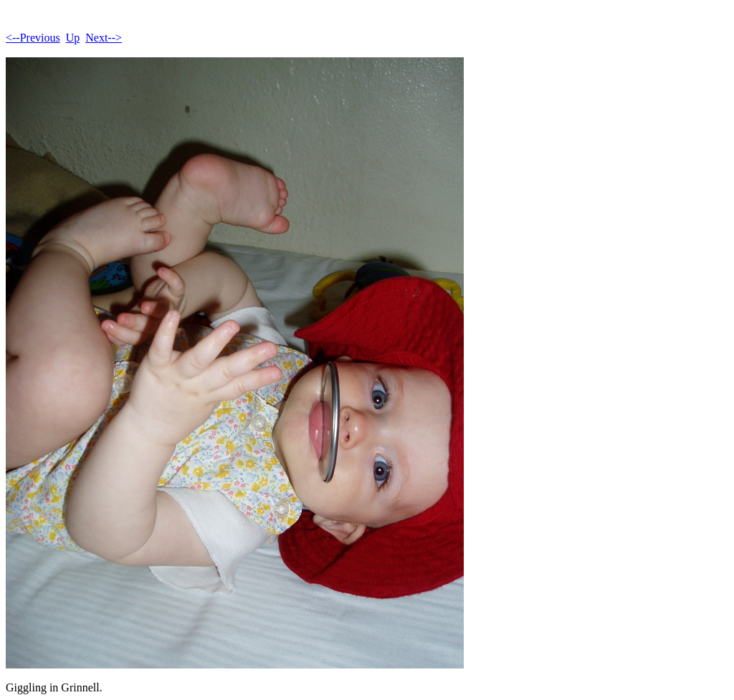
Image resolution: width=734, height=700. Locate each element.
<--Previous (33, 38)
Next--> (104, 38)
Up (73, 38)
